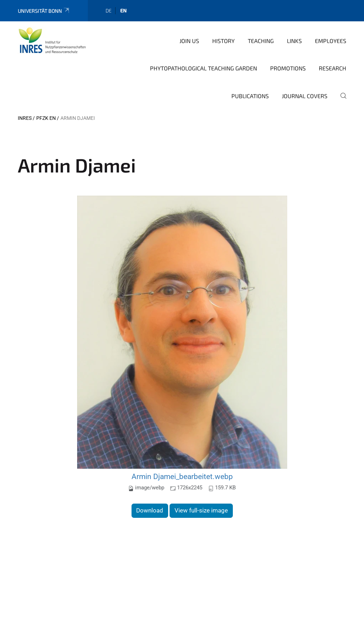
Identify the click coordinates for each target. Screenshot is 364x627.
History (223, 41)
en (123, 10)
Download (150, 510)
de (109, 10)
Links (294, 41)
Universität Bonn (44, 11)
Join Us (189, 41)
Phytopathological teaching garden (204, 68)
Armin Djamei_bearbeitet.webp (182, 476)
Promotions (288, 68)
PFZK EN (46, 118)
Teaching (261, 41)
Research (333, 68)
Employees (331, 41)
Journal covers (305, 96)
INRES (25, 118)
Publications (250, 96)
